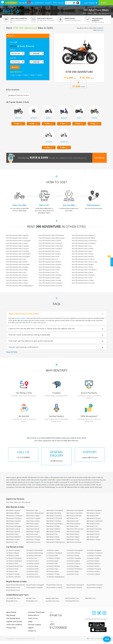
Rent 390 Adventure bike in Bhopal (17, 238)
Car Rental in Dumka (73, 559)
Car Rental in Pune (12, 575)
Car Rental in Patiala (33, 572)
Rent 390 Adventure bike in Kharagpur (18, 257)
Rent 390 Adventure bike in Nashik (50, 267)
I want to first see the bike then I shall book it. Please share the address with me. (42, 329)
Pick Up (13, 50)
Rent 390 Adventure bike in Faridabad (84, 243)
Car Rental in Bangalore (94, 554)
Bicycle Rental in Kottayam (34, 591)
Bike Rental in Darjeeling (54, 519)
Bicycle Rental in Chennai (54, 588)
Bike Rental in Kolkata (53, 530)
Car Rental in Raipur (32, 575)
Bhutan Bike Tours (12, 604)
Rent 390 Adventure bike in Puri (49, 272)
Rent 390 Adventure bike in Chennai (50, 241)
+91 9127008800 (58, 629)
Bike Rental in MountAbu (94, 532)
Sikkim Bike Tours (90, 601)
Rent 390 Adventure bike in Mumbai (50, 264)
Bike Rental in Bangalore (94, 514)
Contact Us (48, 3)
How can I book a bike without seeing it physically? (29, 335)
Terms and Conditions (14, 628)
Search (15, 67)
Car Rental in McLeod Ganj (14, 569)
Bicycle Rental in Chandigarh (35, 588)
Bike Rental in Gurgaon (94, 522)
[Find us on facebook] (94, 616)
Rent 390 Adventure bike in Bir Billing (83, 238)
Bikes (90, 13)
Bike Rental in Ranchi (93, 537)
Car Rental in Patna (52, 572)
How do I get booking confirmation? (23, 347)
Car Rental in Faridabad (94, 559)
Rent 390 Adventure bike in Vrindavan (51, 286)
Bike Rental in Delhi (93, 519)
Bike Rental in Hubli (73, 524)
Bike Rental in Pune (32, 537)
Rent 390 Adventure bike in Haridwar (18, 251)
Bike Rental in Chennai (94, 516)
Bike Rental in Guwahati (14, 524)
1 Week (32, 75)
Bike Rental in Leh (92, 530)
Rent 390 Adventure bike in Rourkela (83, 275)
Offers (55, 3)
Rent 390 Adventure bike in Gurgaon (18, 249)
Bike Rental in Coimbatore (14, 519)
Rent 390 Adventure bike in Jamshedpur (19, 254)
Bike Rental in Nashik (73, 535)
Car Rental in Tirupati (53, 577)
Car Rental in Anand (53, 554)
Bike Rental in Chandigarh (75, 516)
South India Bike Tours (72, 604)
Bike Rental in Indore (13, 527)
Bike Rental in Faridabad (14, 522)
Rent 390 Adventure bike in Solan (82, 278)
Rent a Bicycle (26, 506)
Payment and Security (14, 625)
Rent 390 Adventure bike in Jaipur (82, 251)
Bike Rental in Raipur (73, 537)
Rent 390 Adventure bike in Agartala (17, 235)
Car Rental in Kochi (12, 567)
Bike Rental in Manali (33, 532)
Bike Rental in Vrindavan (74, 545)
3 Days (19, 75)
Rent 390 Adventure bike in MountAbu (18, 264)
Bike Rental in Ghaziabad (54, 522)
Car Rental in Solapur (93, 575)
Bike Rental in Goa (72, 522)
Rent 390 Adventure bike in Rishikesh (50, 275)
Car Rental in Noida (12, 572)
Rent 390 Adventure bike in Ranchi (17, 275)
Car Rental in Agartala (13, 554)
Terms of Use (33, 622)
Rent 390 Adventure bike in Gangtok (17, 246)
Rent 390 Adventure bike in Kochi (49, 257)
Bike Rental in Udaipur (94, 543)
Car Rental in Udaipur (93, 577)
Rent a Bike (10, 506)
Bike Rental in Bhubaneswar (35, 516)
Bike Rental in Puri (52, 537)
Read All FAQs (12, 352)
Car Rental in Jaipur (52, 564)
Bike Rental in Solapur (13, 543)
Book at (13, 42)
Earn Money (99, 158)
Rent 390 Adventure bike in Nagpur (83, 264)
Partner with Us (33, 618)
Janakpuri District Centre (18, 95)
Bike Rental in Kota (72, 530)
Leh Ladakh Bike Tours (13, 601)
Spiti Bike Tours (31, 601)
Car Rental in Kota (52, 567)
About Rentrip (11, 615)
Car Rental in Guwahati (74, 561)
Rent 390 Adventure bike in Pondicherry (84, 270)
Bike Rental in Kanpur (93, 527)
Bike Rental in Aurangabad (75, 514)
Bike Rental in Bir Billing (54, 516)
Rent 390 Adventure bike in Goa (82, 246)
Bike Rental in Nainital (53, 535)
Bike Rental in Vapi (12, 545)
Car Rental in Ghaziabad (14, 561)
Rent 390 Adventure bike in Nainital (17, 267)
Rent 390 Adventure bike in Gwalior (83, 249)
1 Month (39, 75)
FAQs (112, 262)
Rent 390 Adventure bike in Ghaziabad (51, 246)
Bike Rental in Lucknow (13, 532)
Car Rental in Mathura (93, 567)
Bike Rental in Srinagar (33, 543)
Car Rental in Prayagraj (94, 572)
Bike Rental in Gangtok (33, 522)
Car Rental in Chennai (73, 556)
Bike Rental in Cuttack (33, 519)
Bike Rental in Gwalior (33, 524)
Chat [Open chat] (107, 639)
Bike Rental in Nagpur (33, 535)
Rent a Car (17, 506)
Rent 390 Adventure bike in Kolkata (83, 257)
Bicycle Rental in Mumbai (74, 591)
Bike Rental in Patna (12, 537)
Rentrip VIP (23, 2)
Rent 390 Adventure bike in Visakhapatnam (20, 286)
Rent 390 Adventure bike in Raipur (82, 272)
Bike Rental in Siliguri (73, 540)
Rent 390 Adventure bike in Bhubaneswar (52, 238)
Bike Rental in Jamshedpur (55, 527)
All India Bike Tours (32, 604)
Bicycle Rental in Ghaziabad (75, 588)
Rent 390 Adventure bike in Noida (82, 267)
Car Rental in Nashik (93, 569)
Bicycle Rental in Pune (13, 593)
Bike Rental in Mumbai (13, 535)
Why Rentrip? (11, 618)
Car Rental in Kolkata (33, 567)
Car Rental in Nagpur (73, 569)
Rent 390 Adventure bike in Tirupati (83, 280)
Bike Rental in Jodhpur (73, 527)
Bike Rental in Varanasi (33, 545)
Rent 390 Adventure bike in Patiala (17, 270)
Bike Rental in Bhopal (13, 516)
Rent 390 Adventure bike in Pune (16, 272)
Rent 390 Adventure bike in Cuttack (17, 243)
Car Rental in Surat (32, 577)
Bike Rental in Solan (93, 540)
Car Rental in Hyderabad (14, 564)
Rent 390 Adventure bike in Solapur (17, 280)
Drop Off (13, 58)
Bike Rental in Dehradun (74, 519)
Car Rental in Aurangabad (75, 554)
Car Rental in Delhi (52, 559)
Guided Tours (39, 3)
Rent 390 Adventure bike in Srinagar (50, 280)
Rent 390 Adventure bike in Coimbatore (84, 241)
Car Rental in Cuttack (13, 559)
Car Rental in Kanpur (93, 564)
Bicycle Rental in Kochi (13, 591)
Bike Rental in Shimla (53, 540)
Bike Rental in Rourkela (33, 540)
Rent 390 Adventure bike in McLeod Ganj (85, 262)
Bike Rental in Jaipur (32, 527)
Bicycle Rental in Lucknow (54, 591)
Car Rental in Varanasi (33, 580)
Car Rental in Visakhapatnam (55, 580)
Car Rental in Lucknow (73, 567)
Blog (32, 3)
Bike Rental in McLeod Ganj (75, 532)
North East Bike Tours (72, 601)
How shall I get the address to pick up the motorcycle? (31, 341)
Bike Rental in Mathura (53, 532)
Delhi (95, 13)
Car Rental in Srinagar (13, 577)
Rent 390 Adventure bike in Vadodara (51, 283)
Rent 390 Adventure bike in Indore (50, 251)
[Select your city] (106, 3)
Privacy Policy (11, 631)
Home (85, 13)
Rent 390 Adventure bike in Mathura (50, 262)
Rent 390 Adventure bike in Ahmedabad (51, 235)
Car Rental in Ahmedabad (34, 554)
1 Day (12, 75)
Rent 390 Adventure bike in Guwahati (50, 249)
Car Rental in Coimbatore (95, 556)
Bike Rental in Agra (32, 514)
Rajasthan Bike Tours (52, 601)
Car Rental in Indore (33, 564)
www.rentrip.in (21, 318)
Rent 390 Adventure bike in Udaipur (17, 283)
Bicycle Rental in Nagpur (94, 591)
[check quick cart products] (96, 3)
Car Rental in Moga (32, 569)
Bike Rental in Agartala (13, 514)
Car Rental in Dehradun (34, 559)
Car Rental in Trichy (73, 577)
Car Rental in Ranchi (53, 575)
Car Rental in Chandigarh (54, 556)
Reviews (61, 3)
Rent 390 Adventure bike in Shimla (17, 278)
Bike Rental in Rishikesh (13, 540)
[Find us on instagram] (104, 616)
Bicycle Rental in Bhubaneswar (16, 588)
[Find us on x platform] (99, 616)
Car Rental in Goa (32, 561)
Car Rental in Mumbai (53, 569)
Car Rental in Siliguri (73, 575)
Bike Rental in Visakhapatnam (56, 545)
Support (31, 631)
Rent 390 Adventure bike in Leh (49, 259)
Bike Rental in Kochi (32, 530)
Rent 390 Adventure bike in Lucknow (83, 259)
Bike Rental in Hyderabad (95, 524)
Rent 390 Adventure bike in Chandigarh (18, 241)
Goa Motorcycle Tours (53, 604)
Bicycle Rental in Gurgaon (95, 588)
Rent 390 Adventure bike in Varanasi (83, 283)
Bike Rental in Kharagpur (14, 530)
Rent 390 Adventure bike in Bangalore (84, 235)
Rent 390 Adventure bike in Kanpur (83, 254)
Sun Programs (102, 642)
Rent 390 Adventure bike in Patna (49, 270)
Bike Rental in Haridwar (54, 524)
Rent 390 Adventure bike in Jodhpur (50, 254)
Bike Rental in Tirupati (53, 543)
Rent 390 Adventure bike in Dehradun (51, 243)
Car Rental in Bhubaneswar (35, 556)
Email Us (56, 618)
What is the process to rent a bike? (24, 314)
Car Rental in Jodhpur (73, 564)
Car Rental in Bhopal (13, 556)
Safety (30, 625)
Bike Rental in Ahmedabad (55, 514)
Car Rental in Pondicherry (75, 572)
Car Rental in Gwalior (93, 561)
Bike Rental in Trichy (73, 543)
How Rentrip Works (13, 622)
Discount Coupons (35, 628)
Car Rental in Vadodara (14, 580)
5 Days (25, 75)
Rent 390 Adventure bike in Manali (17, 262)
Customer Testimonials (36, 615)
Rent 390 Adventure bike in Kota (16, 259)
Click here (100, 30)
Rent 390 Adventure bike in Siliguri (50, 278)
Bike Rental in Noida (93, 535)
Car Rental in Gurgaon (53, 561)
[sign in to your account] (89, 3)
